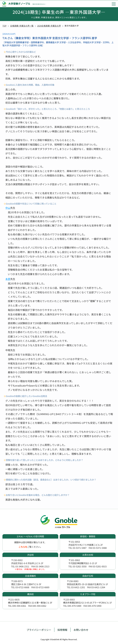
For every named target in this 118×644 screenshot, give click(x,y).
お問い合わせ (81, 630)
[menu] (114, 4)
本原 (8, 279)
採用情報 (62, 630)
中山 (8, 208)
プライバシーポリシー (39, 630)
